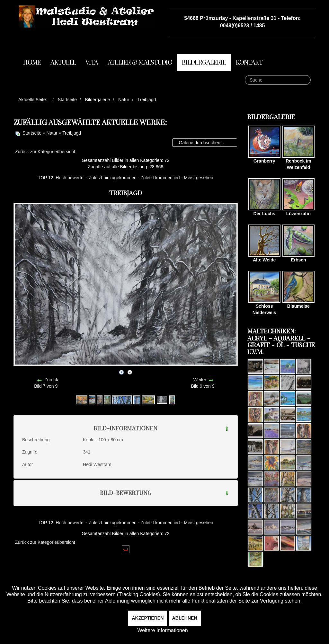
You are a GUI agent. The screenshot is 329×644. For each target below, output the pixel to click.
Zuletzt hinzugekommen (113, 178)
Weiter (200, 380)
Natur (52, 133)
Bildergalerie (204, 62)
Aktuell (63, 62)
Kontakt (249, 62)
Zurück (51, 380)
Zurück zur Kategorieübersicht (45, 152)
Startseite (32, 133)
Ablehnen (185, 618)
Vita (92, 62)
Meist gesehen (199, 178)
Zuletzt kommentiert (160, 178)
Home (32, 62)
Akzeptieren (148, 618)
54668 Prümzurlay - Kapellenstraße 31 (230, 18)
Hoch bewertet (70, 178)
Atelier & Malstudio (140, 62)
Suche (245, 75)
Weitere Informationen (162, 630)
